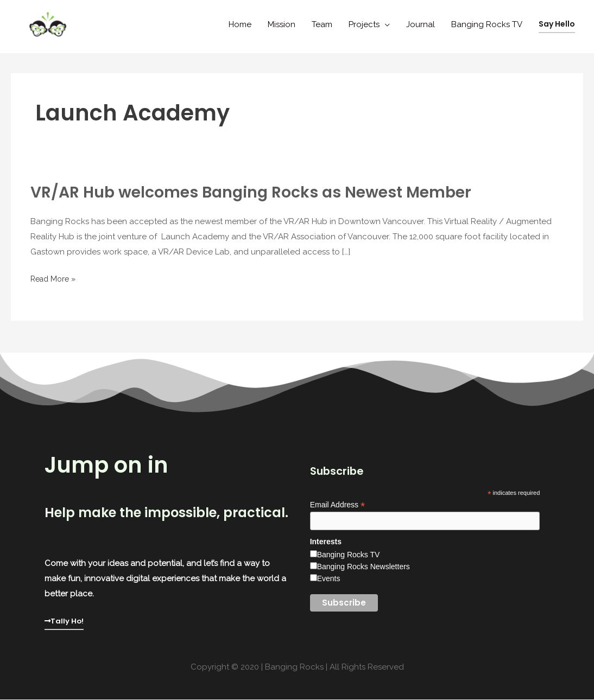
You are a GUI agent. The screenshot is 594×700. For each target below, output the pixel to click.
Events (329, 580)
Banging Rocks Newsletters (364, 568)
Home (240, 24)
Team (322, 24)
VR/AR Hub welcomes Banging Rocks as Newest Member (263, 192)
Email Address (338, 505)
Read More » (55, 279)
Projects (364, 24)
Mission (282, 24)
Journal (421, 24)
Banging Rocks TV (487, 24)
